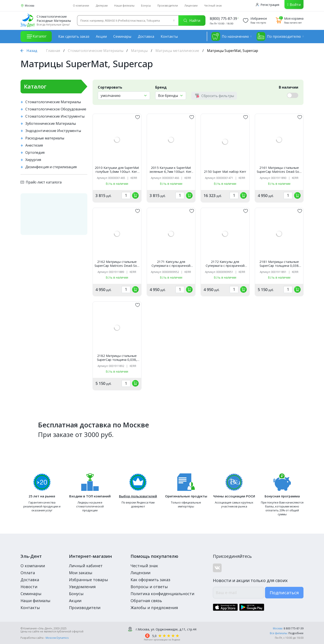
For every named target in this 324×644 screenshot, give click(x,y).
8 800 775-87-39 (294, 628)
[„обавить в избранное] (138, 117)
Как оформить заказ (150, 580)
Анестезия (34, 145)
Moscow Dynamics (57, 638)
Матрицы (139, 51)
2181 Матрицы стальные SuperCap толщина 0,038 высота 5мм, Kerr (279, 264)
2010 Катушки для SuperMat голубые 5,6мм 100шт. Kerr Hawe (117, 170)
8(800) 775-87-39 (223, 19)
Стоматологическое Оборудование (56, 109)
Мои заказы (81, 573)
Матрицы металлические (177, 51)
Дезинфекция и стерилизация (51, 167)
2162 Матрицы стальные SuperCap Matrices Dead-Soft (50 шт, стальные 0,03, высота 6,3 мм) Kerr (117, 264)
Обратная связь (146, 601)
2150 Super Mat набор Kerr (225, 171)
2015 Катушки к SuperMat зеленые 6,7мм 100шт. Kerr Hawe (171, 170)
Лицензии (191, 6)
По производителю (279, 36)
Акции (101, 36)
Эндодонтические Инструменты (53, 131)
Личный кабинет (86, 566)
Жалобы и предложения (154, 608)
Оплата (28, 573)
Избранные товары (89, 580)
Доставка (146, 36)
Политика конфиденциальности (162, 594)
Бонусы (146, 6)
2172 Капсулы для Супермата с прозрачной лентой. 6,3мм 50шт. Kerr (225, 264)
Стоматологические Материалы (96, 51)
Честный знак (213, 6)
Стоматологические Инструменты (55, 116)
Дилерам (102, 6)
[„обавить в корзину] (135, 195)
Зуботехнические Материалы (51, 124)
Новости (29, 587)
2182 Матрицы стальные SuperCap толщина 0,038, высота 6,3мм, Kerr (117, 358)
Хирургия (33, 160)
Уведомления (82, 587)
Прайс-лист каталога (41, 182)
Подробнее (296, 633)
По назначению (230, 36)
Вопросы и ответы (149, 587)
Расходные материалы (45, 138)
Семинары (122, 36)
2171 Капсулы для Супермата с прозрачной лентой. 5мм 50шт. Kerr (171, 264)
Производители (168, 6)
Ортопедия (35, 153)
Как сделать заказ (74, 36)
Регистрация (268, 5)
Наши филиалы (124, 6)
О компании (81, 6)
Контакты (169, 36)
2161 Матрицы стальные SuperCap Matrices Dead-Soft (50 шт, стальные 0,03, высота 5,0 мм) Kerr (279, 170)
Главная (53, 51)
